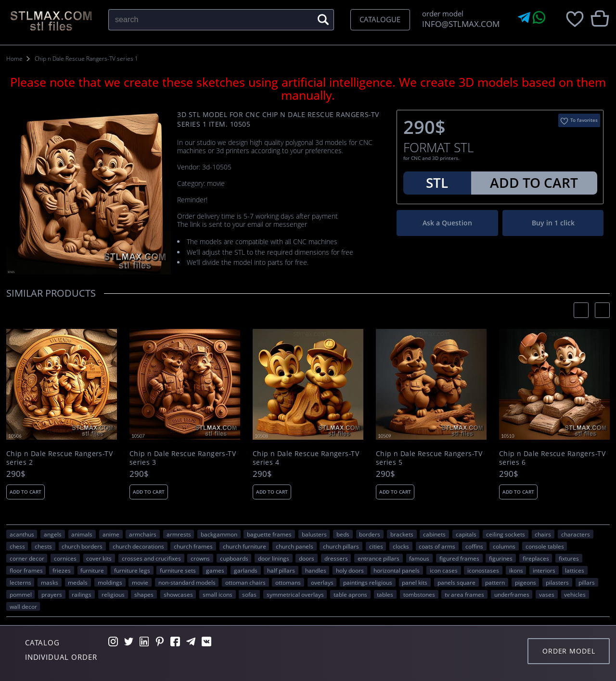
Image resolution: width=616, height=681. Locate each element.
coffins (474, 546)
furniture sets (178, 570)
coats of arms (437, 546)
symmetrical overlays (295, 594)
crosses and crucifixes (151, 558)
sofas (249, 594)
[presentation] (581, 310)
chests (43, 546)
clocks (401, 546)
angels (53, 534)
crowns (200, 558)
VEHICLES (575, 594)
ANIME (111, 534)
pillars (587, 582)
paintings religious (368, 582)
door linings (274, 558)
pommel (21, 594)
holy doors (350, 570)
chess (17, 546)
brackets (402, 534)
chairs (543, 534)
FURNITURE (92, 570)
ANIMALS (82, 534)
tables (385, 594)
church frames (193, 546)
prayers (52, 594)
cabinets (434, 534)
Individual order (61, 657)
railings (82, 594)
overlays (322, 582)
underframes (512, 594)
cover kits (99, 558)
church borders (82, 546)
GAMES (215, 570)
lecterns (20, 582)
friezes (62, 570)
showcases (178, 594)
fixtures (569, 558)
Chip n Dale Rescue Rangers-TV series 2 (59, 458)
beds (343, 534)
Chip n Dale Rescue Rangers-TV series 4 (306, 458)
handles (316, 570)
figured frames (459, 558)
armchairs (143, 534)
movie (140, 582)
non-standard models (187, 582)
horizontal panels (397, 570)
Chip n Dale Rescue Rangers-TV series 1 (86, 59)
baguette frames (269, 534)
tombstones (419, 594)
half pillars (281, 570)
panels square (456, 582)
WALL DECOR (23, 606)
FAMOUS (419, 558)
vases (547, 594)
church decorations (138, 546)
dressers (336, 558)
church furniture (244, 546)
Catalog (42, 642)
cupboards (234, 558)
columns (504, 546)
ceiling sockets (506, 534)
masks (50, 582)
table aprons (350, 594)
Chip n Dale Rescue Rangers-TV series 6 (552, 458)
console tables (545, 546)
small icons (218, 594)
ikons (516, 570)
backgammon (219, 534)
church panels (295, 546)
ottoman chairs (245, 582)
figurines (501, 558)
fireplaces (536, 558)
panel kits (415, 582)
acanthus (22, 534)
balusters (314, 534)
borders (370, 534)
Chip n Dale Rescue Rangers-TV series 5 (429, 458)
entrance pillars (379, 558)
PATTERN (495, 582)
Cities (376, 546)
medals (78, 582)
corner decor (27, 558)
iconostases (483, 570)
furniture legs (132, 570)
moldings (110, 582)
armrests (179, 534)
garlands (246, 570)
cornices (65, 558)
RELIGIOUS (113, 594)
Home (14, 59)
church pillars (341, 546)
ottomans (288, 582)
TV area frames (464, 594)
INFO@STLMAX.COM (459, 24)
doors (307, 558)
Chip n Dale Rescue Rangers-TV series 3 (183, 458)
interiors (544, 570)
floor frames (26, 570)
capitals (466, 534)
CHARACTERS (576, 534)
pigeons (526, 582)
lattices (575, 570)
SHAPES (144, 594)
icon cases (444, 570)
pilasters (557, 582)
